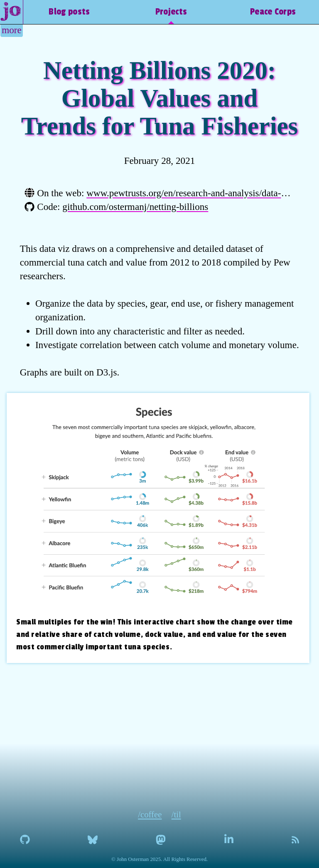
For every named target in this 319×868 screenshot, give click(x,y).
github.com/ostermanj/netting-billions (135, 207)
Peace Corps (273, 12)
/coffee (150, 814)
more (12, 30)
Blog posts (69, 12)
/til (176, 814)
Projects (171, 12)
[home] (12, 12)
